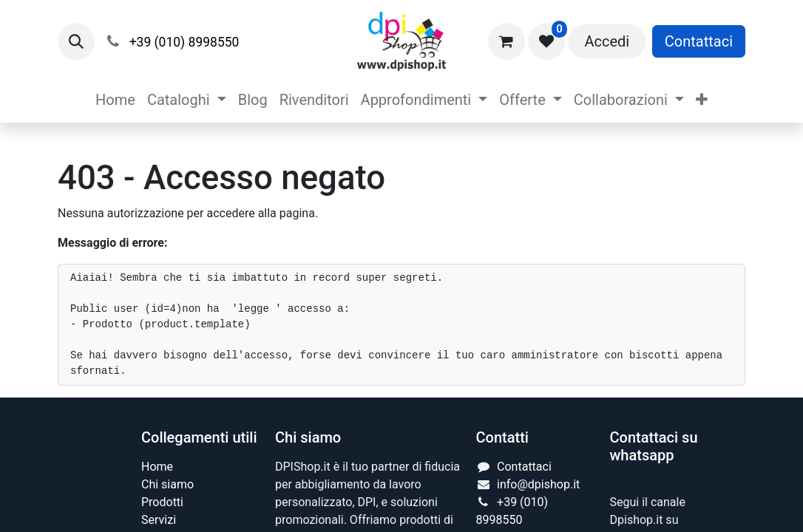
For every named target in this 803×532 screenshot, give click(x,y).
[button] (76, 41)
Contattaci (699, 41)
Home (157, 467)
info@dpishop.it (538, 484)
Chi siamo (167, 484)
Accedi (607, 41)
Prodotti (162, 502)
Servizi (159, 520)
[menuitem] (115, 100)
